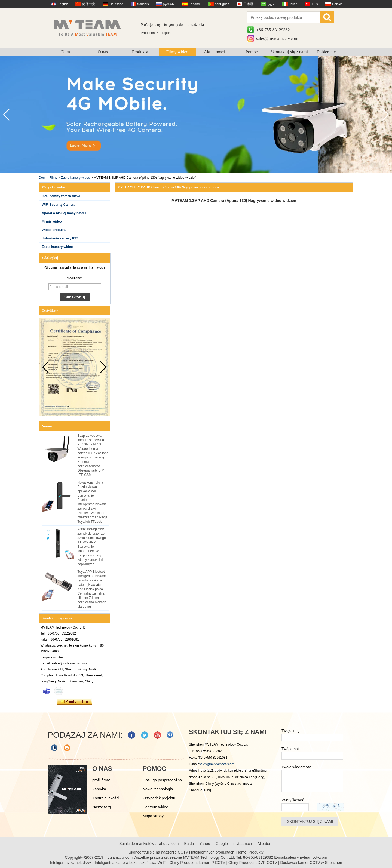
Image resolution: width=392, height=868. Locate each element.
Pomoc (252, 52)
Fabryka (99, 789)
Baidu (189, 844)
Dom (66, 52)
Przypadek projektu (159, 798)
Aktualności (214, 52)
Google (222, 844)
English (63, 4)
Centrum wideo (155, 807)
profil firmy (101, 780)
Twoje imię (290, 731)
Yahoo (205, 844)
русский (169, 4)
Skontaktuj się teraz (74, 702)
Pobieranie (326, 52)
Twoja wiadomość (297, 767)
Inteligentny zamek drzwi (61, 196)
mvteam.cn (243, 844)
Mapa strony (153, 816)
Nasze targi (102, 807)
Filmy (53, 178)
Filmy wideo (177, 52)
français (143, 4)
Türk (315, 4)
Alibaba (264, 844)
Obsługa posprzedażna (162, 780)
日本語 (248, 4)
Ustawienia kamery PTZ (60, 238)
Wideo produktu (54, 230)
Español (195, 4)
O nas (103, 52)
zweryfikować (293, 800)
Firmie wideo (52, 221)
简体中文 (89, 4)
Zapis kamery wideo (76, 178)
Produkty (140, 52)
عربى (271, 4)
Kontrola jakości (106, 798)
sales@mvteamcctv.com (277, 39)
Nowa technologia (158, 789)
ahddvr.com (169, 844)
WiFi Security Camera (59, 205)
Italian (293, 4)
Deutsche (116, 4)
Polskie (337, 4)
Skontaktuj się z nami (289, 52)
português (222, 4)
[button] (386, 115)
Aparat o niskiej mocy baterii (64, 213)
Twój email (290, 749)
